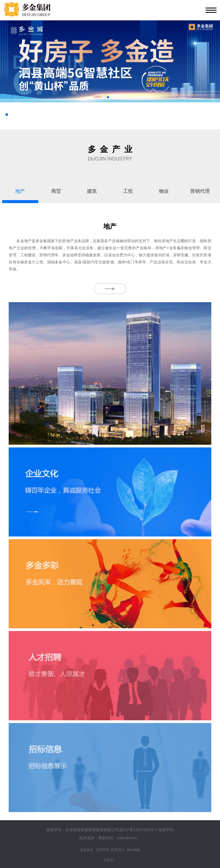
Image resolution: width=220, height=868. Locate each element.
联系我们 (118, 850)
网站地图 (133, 850)
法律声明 (102, 850)
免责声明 (166, 830)
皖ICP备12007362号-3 (138, 830)
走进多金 (87, 850)
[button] (108, 97)
